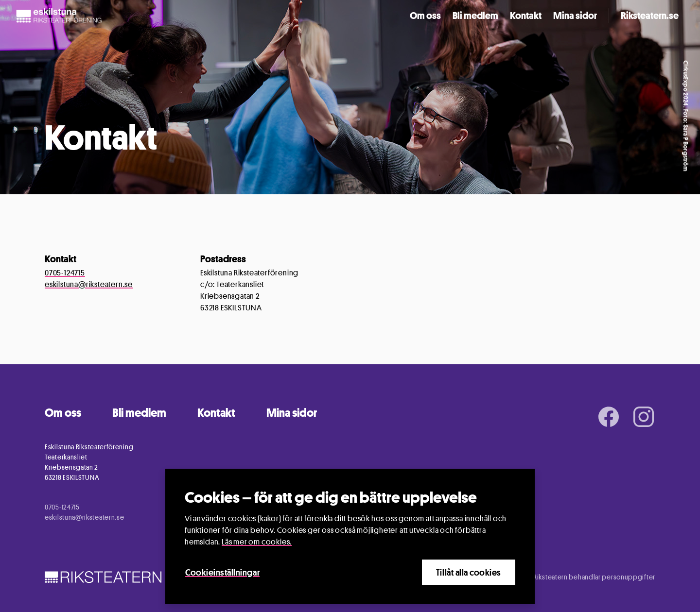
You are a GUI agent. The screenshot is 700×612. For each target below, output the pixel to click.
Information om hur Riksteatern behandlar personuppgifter (565, 577)
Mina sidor (575, 16)
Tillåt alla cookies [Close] (469, 572)
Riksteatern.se (650, 16)
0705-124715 (65, 273)
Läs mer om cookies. (257, 542)
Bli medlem (475, 16)
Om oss (425, 16)
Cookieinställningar (222, 572)
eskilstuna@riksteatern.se (89, 284)
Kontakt (526, 16)
